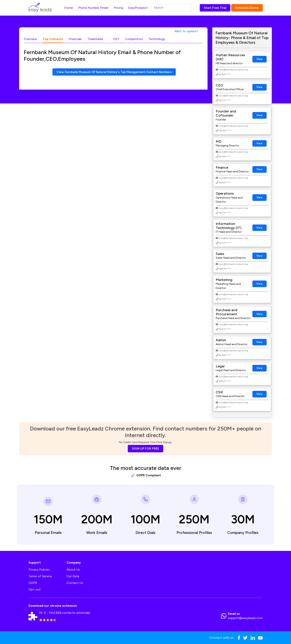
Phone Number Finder (93, 8)
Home (69, 8)
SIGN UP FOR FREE (145, 448)
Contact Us (75, 583)
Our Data (73, 576)
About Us (73, 570)
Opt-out (35, 589)
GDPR (33, 583)
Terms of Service (40, 576)
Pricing (118, 8)
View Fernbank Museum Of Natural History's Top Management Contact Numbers (114, 72)
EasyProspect (138, 8)
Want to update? (186, 31)
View (260, 59)
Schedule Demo (247, 8)
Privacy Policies (39, 570)
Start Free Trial (215, 8)
